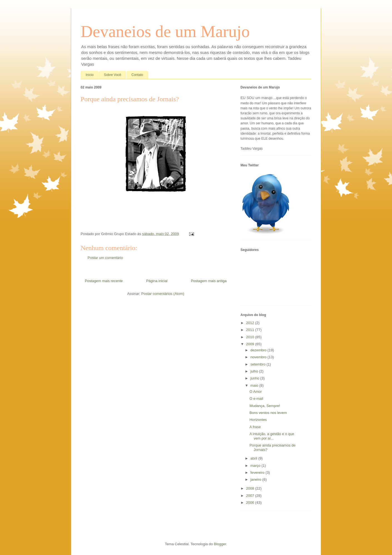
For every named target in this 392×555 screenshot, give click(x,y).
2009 (251, 344)
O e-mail (256, 399)
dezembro (259, 350)
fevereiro (258, 473)
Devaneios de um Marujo (165, 31)
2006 (251, 503)
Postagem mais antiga (209, 281)
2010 (251, 337)
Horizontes (258, 420)
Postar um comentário (105, 258)
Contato (137, 75)
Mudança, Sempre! (265, 406)
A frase (255, 427)
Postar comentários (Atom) (163, 294)
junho (255, 378)
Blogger (220, 544)
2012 (251, 323)
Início (90, 75)
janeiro (256, 479)
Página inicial (157, 281)
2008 (251, 488)
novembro (259, 357)
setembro (259, 364)
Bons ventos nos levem (268, 413)
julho (255, 371)
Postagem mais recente (104, 281)
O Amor (255, 392)
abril (254, 458)
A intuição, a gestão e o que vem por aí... (272, 436)
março (256, 466)
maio (255, 385)
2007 (251, 496)
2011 (251, 330)
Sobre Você (113, 75)
